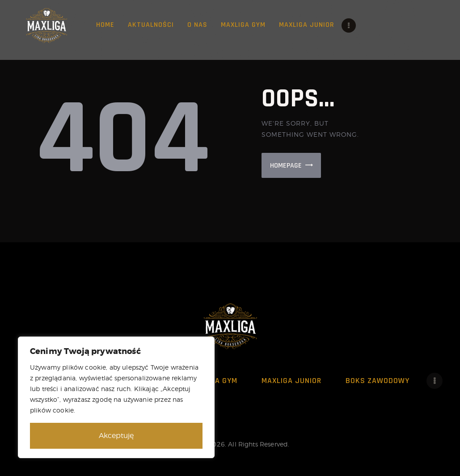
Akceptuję (116, 436)
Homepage (286, 166)
